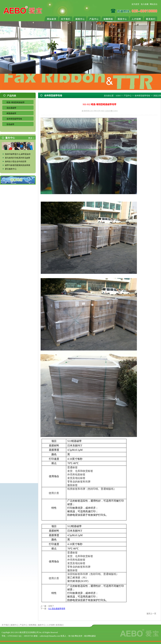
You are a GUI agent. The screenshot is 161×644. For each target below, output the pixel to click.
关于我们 (5, 625)
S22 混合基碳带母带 (57, 609)
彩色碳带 (10, 124)
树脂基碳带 (11, 113)
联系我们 (60, 625)
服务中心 (42, 625)
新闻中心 (14, 625)
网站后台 (154, 4)
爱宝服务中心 (11, 169)
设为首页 (135, 4)
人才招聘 (51, 625)
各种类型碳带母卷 (14, 119)
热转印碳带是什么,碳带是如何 (18, 154)
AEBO (118, 96)
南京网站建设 (90, 636)
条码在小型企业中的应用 (16, 162)
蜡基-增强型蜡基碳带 (16, 102)
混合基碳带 (11, 108)
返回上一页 (151, 614)
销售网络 (33, 625)
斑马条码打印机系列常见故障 (18, 158)
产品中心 (128, 96)
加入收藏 (145, 4)
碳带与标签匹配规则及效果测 (18, 165)
